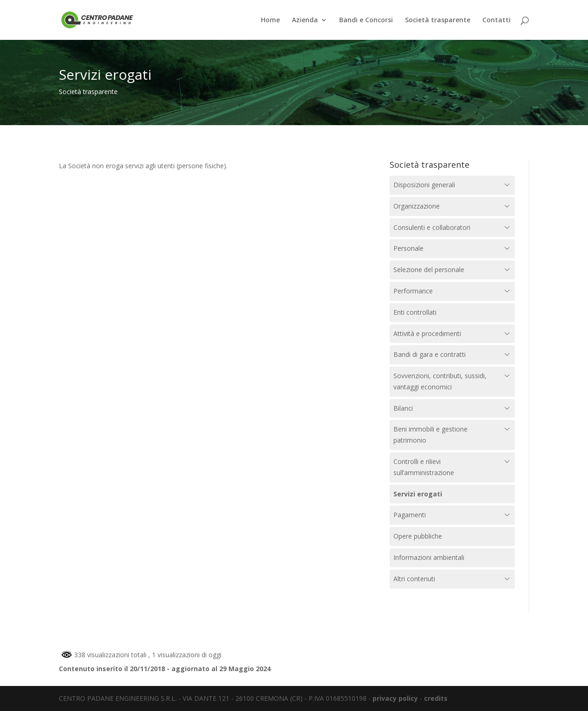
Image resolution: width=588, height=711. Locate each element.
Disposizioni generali (424, 185)
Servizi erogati (418, 494)
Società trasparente (438, 20)
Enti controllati (415, 312)
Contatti (496, 20)
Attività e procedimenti (427, 333)
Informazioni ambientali (429, 557)
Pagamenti (410, 515)
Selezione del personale (429, 270)
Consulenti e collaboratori (432, 227)
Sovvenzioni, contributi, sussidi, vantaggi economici (440, 381)
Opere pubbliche (418, 536)
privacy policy (395, 698)
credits (436, 698)
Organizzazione (417, 206)
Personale (408, 248)
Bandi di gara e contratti (430, 354)
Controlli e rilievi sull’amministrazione (424, 467)
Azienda (305, 20)
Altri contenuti (414, 579)
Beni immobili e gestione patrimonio (430, 435)
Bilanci (403, 408)
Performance (413, 291)
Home (270, 20)
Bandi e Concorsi (366, 20)
